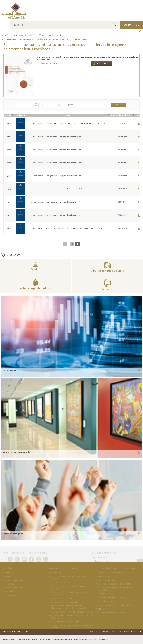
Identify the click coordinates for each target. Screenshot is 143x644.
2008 (9, 163)
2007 (9, 150)
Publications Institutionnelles (48, 35)
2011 (9, 202)
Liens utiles (137, 632)
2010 (9, 189)
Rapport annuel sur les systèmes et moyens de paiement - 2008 (56, 163)
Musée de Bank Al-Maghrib (16, 452)
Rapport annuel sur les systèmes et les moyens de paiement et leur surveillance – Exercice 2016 (69, 123)
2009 (9, 176)
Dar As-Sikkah (10, 371)
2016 (9, 123)
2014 (9, 229)
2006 (9, 137)
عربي (137, 25)
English (127, 25)
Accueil (4, 35)
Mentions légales (108, 632)
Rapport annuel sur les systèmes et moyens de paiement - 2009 (56, 176)
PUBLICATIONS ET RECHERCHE (22, 35)
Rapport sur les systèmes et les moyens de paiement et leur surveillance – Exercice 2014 (66, 228)
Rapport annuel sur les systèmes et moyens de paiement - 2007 (56, 150)
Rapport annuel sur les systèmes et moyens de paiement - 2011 (56, 202)
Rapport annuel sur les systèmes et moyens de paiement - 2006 (56, 137)
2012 (9, 215)
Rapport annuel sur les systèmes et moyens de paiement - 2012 (56, 215)
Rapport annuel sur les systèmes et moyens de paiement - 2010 (56, 189)
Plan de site (94, 632)
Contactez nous (124, 632)
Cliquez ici (103, 640)
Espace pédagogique (13, 534)
